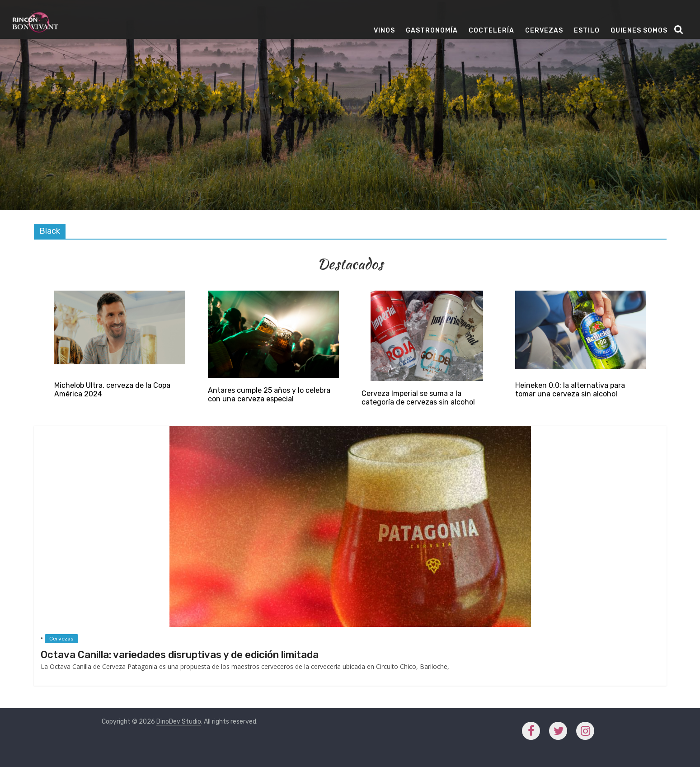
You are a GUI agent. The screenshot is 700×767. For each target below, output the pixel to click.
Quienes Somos (639, 31)
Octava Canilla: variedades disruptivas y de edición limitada (180, 655)
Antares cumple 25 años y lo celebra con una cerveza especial (269, 395)
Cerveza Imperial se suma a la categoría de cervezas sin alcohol (418, 398)
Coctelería (491, 31)
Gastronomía (432, 31)
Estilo (587, 31)
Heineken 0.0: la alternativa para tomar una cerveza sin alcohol (570, 390)
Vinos (384, 31)
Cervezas (544, 31)
